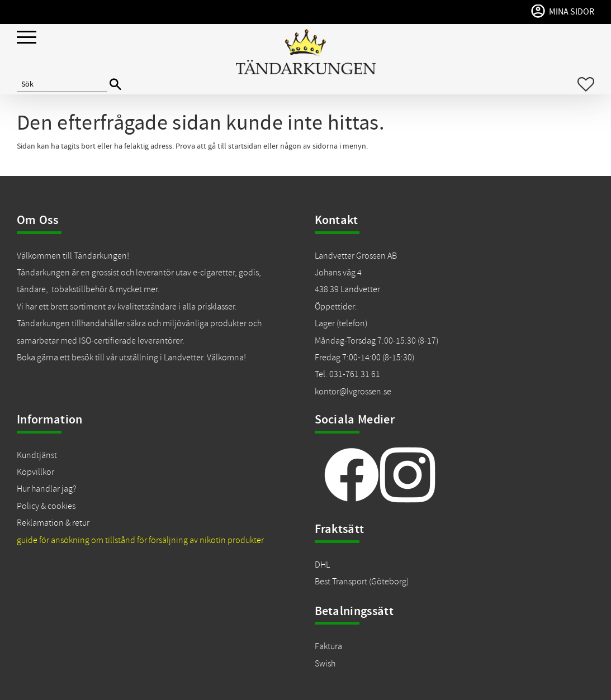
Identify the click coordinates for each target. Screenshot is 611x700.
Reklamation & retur (53, 523)
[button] (27, 38)
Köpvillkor (35, 472)
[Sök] (115, 85)
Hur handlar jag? (46, 489)
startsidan (245, 146)
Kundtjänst (37, 455)
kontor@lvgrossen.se (353, 392)
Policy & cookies (46, 506)
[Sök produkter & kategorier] (62, 84)
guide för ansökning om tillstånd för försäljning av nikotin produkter (140, 540)
